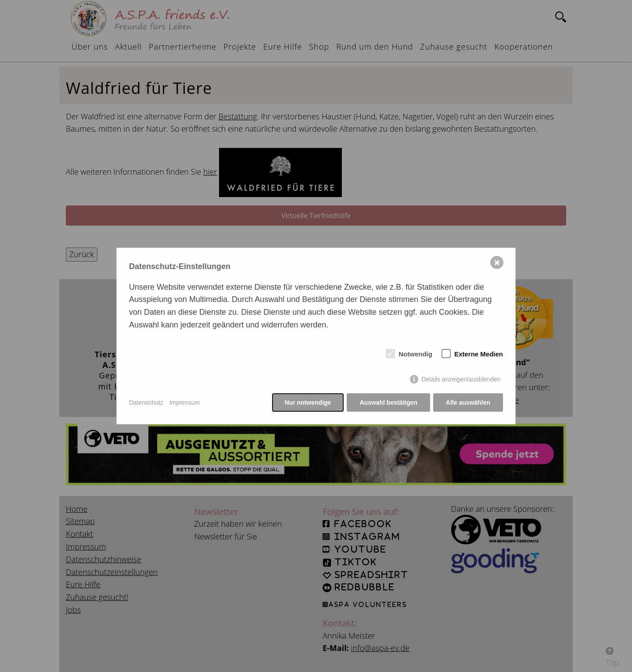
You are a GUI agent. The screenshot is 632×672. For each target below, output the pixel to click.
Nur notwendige (308, 402)
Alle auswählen (468, 402)
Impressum (185, 402)
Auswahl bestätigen (388, 402)
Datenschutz (146, 402)
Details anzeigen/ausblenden (461, 379)
